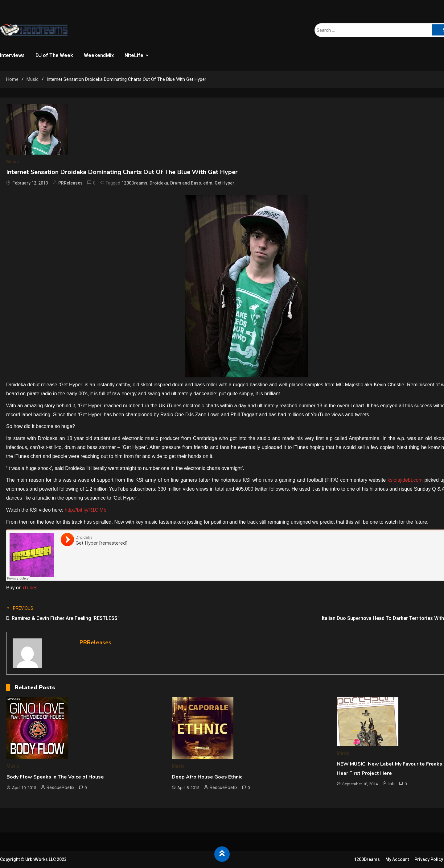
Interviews (12, 55)
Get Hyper (224, 183)
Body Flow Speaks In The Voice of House (55, 777)
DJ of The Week (54, 55)
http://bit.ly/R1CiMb (86, 510)
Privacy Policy (429, 859)
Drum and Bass (186, 183)
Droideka (159, 183)
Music (12, 162)
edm (208, 183)
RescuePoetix (60, 787)
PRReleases (70, 183)
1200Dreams (134, 183)
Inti (391, 784)
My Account (397, 859)
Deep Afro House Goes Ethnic (207, 777)
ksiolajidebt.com (405, 480)
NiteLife (134, 55)
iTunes (30, 588)
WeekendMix (99, 55)
